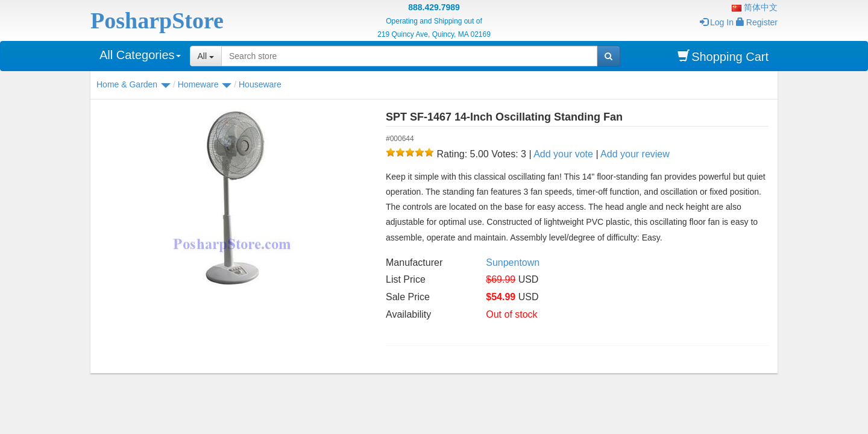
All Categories (140, 55)
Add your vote (563, 154)
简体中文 (755, 7)
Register (757, 22)
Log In (717, 22)
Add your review (635, 154)
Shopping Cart (723, 56)
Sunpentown (513, 263)
